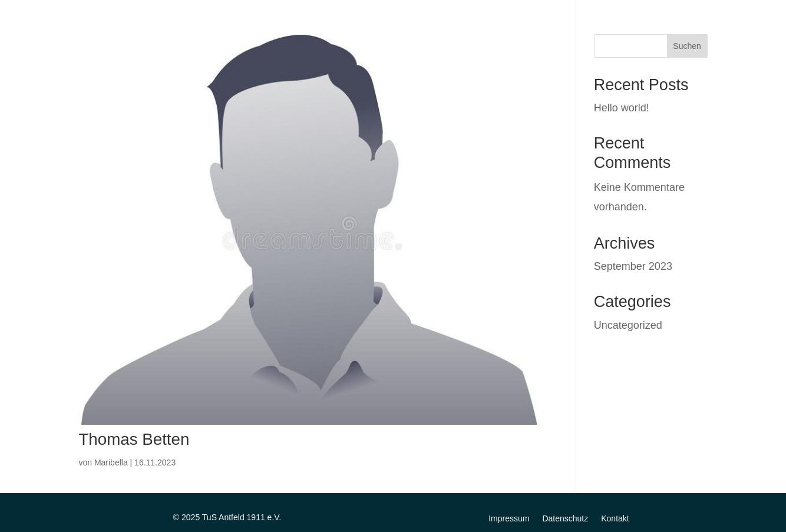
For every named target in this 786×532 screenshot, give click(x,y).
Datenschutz (565, 518)
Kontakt (615, 518)
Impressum (509, 518)
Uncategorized (628, 325)
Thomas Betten (134, 439)
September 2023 (633, 266)
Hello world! (622, 108)
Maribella (111, 462)
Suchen (687, 46)
